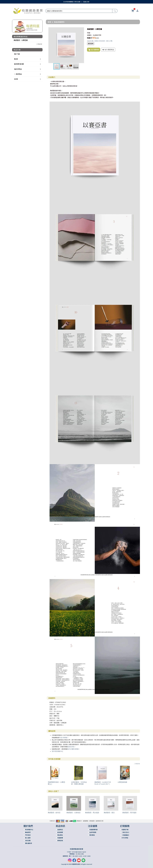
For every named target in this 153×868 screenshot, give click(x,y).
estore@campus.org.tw (79, 852)
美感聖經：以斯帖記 (73, 813)
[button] (82, 29)
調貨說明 (91, 44)
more (137, 763)
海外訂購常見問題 (73, 749)
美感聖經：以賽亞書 (21, 40)
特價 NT (90, 38)
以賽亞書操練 (122, 782)
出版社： (90, 35)
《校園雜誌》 (126, 835)
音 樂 (16, 79)
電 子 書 (17, 54)
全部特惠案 (93, 832)
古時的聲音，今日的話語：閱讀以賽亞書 (79, 783)
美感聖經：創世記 (54, 813)
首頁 (49, 22)
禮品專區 (60, 835)
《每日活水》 (126, 832)
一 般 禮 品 (18, 74)
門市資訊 (28, 835)
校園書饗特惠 (93, 830)
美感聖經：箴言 (109, 813)
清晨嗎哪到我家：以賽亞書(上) (56, 783)
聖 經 (16, 59)
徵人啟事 (28, 838)
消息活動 (28, 840)
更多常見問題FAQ (57, 751)
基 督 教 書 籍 (19, 64)
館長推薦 (60, 832)
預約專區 (92, 835)
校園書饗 (60, 838)
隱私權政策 (28, 843)
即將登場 (60, 840)
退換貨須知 (71, 747)
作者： (89, 33)
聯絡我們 (28, 832)
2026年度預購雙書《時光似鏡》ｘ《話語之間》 (77, 2)
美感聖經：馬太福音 (92, 813)
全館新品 (60, 830)
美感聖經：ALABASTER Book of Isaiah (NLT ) (103, 783)
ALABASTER (97, 35)
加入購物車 (94, 50)
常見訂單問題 (63, 738)
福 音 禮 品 (18, 69)
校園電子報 (125, 830)
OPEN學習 (125, 838)
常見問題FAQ (29, 830)
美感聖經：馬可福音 (129, 813)
